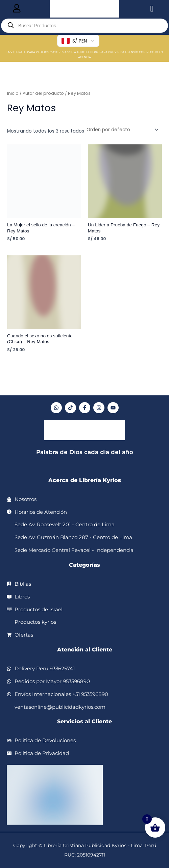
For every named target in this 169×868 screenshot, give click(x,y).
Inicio (13, 93)
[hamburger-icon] (17, 9)
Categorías (84, 565)
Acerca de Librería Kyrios (85, 480)
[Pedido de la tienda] (122, 130)
